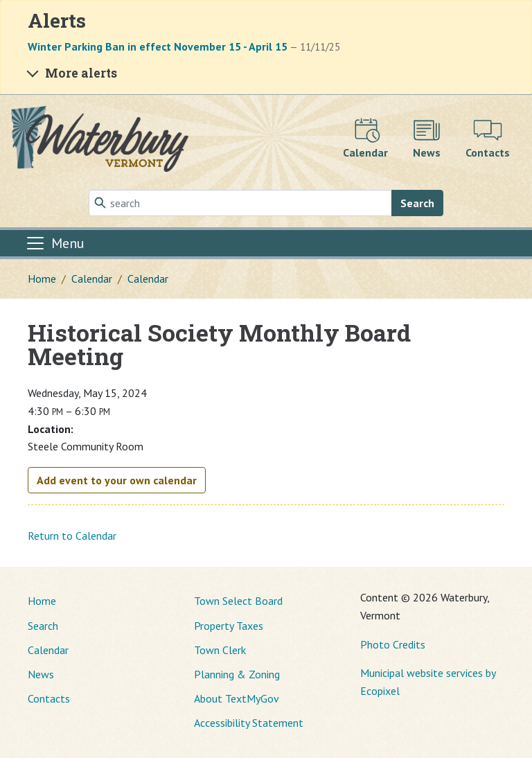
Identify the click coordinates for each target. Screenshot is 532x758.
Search (417, 203)
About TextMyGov (237, 698)
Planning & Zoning (237, 674)
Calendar (92, 279)
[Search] (240, 203)
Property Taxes (229, 626)
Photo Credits (393, 644)
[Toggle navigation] (55, 243)
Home (42, 279)
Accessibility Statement (249, 723)
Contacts (49, 698)
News (41, 674)
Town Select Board (238, 601)
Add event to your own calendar (117, 480)
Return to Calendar (72, 536)
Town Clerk (220, 650)
